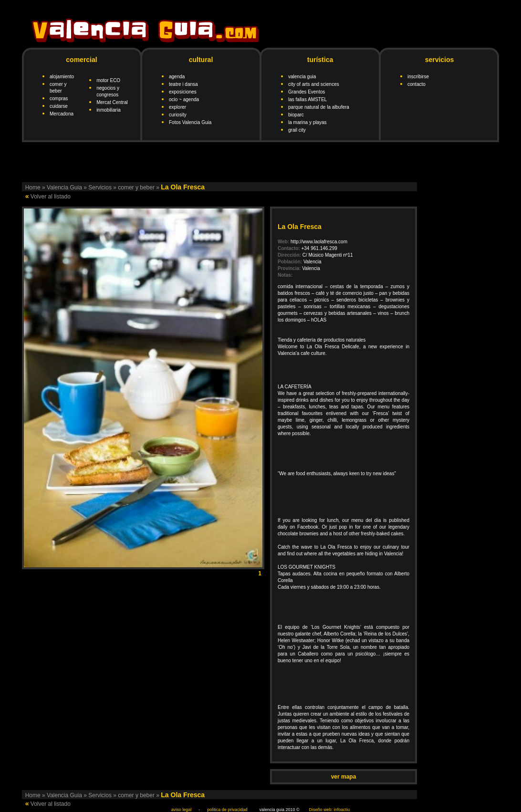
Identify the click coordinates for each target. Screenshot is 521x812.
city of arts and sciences (314, 84)
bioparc (296, 115)
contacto (417, 84)
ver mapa (344, 777)
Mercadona (62, 114)
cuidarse (59, 106)
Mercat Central (112, 102)
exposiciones (183, 92)
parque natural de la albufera (319, 107)
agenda (177, 77)
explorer (177, 107)
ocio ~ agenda (184, 99)
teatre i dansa (183, 84)
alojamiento (62, 77)
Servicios (100, 187)
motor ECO (108, 80)
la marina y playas (307, 122)
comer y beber (136, 187)
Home (33, 187)
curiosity (178, 115)
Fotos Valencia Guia (190, 122)
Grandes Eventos (307, 92)
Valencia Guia (64, 187)
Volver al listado (51, 197)
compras (59, 99)
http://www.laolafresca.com (319, 242)
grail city (297, 130)
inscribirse (418, 77)
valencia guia (302, 77)
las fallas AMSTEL (307, 99)
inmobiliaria (109, 110)
